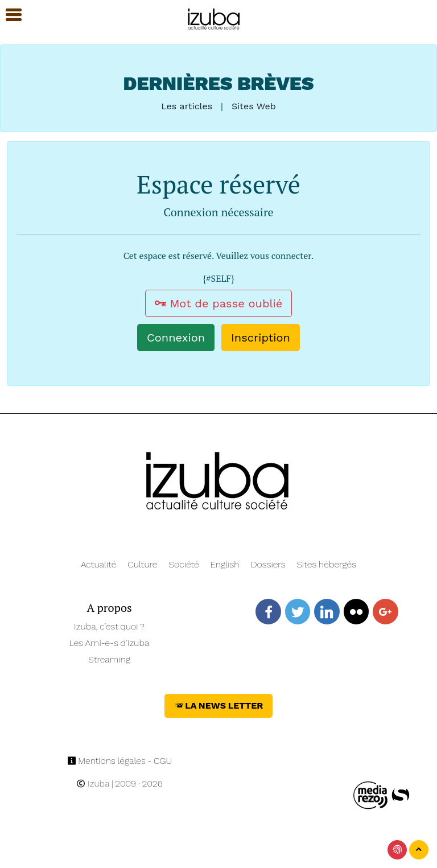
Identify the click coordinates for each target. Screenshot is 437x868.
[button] (9, 15)
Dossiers (268, 564)
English (225, 564)
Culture (142, 564)
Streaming (109, 659)
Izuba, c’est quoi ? (109, 626)
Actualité (99, 564)
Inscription (261, 338)
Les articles (187, 106)
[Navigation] (214, 17)
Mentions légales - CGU (120, 761)
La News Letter (219, 705)
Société (184, 564)
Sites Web (254, 106)
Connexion (176, 338)
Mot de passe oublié (219, 303)
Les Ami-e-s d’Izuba (110, 643)
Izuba (93, 783)
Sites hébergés (326, 564)
